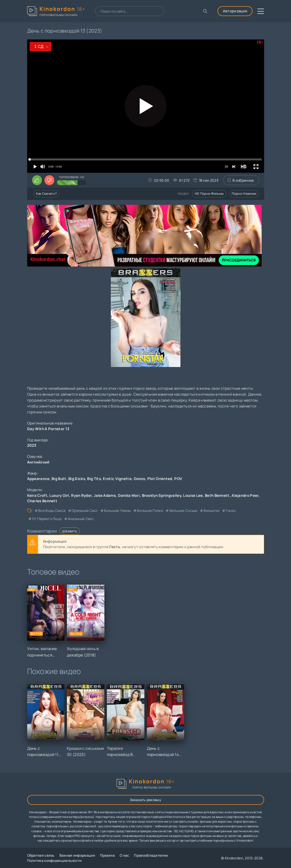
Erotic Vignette (117, 479)
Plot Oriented (160, 479)
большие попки (150, 511)
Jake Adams (105, 495)
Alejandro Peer (245, 495)
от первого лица (47, 519)
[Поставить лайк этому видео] (37, 180)
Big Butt (59, 479)
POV (178, 479)
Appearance (38, 479)
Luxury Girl (59, 495)
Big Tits (94, 479)
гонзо (231, 511)
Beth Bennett (217, 495)
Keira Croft (37, 495)
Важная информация (77, 855)
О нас (125, 855)
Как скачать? (47, 193)
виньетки (212, 511)
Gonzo (140, 479)
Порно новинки (244, 193)
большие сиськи (184, 511)
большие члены (117, 511)
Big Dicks (77, 479)
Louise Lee (193, 495)
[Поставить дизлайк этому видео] (49, 180)
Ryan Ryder (81, 495)
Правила (107, 855)
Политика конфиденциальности (54, 860)
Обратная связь (41, 855)
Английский (38, 462)
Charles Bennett (42, 501)
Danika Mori (129, 495)
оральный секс (85, 511)
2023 (32, 445)
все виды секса (52, 511)
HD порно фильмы (209, 193)
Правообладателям (151, 855)
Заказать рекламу (145, 800)
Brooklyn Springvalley (162, 495)
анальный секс (81, 519)
